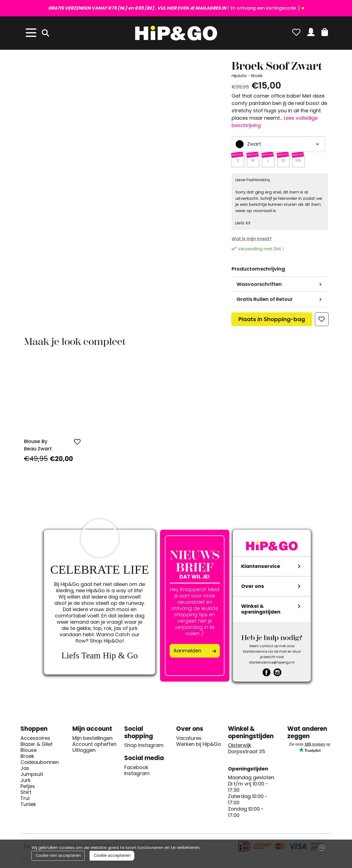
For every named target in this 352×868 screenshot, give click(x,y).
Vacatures (189, 740)
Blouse (29, 752)
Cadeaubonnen (40, 764)
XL (284, 162)
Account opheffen (94, 746)
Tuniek (28, 806)
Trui (25, 800)
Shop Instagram (144, 747)
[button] (325, 32)
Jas (25, 770)
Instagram (137, 775)
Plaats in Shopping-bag (272, 322)
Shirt (26, 794)
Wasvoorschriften (259, 286)
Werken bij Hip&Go (199, 746)
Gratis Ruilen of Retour (265, 301)
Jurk (26, 782)
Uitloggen (84, 752)
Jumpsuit (32, 776)
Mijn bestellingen (92, 740)
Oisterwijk (240, 747)
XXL (300, 162)
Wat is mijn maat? (252, 240)
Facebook (136, 769)
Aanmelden (187, 652)
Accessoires (35, 740)
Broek (27, 758)
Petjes (28, 788)
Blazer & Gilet (37, 746)
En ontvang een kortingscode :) (174, 8)
